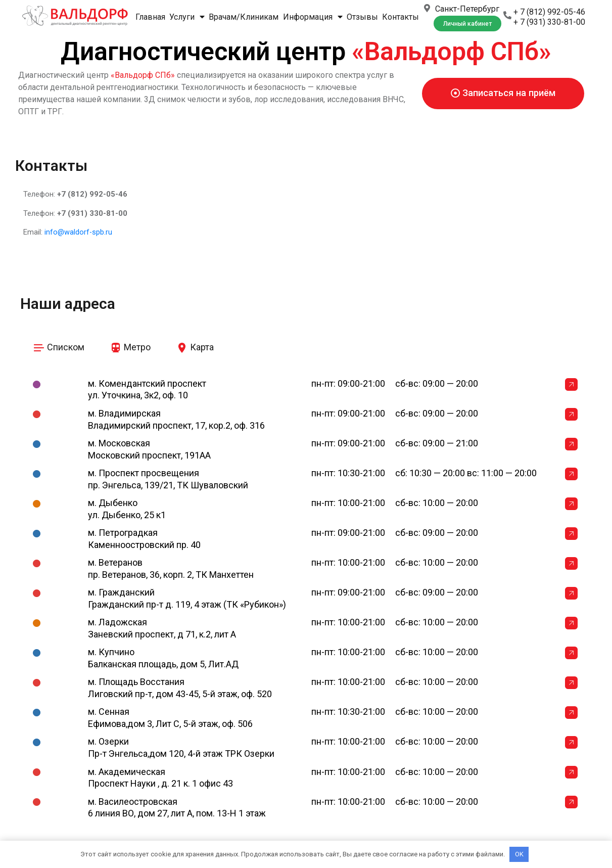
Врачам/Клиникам (244, 17)
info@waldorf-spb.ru (79, 232)
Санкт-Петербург (467, 9)
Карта (195, 347)
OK (519, 854)
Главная (150, 17)
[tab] (59, 348)
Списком (59, 347)
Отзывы (362, 17)
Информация (313, 17)
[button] (467, 24)
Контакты (401, 17)
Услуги (187, 17)
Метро (130, 347)
